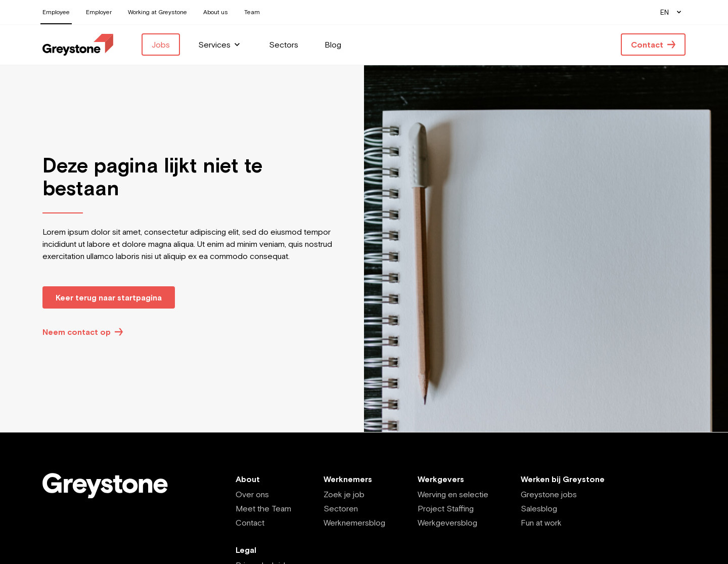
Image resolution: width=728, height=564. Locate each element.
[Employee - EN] (78, 45)
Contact (250, 523)
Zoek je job (344, 494)
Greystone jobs (549, 494)
